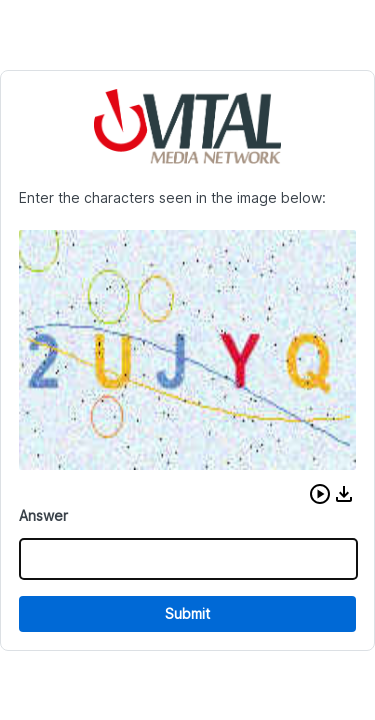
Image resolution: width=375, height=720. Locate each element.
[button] (320, 494)
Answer (43, 515)
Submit (187, 613)
